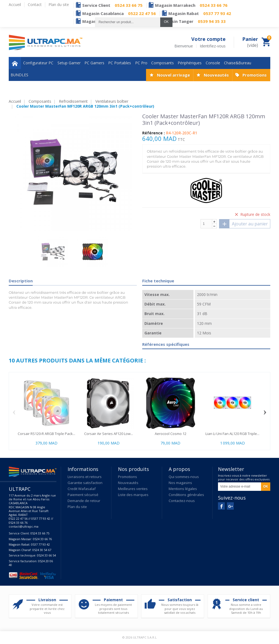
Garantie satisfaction (85, 483)
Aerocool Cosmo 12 (171, 434)
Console (213, 63)
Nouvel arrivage (173, 75)
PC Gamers (94, 63)
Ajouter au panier (244, 224)
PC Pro (141, 63)
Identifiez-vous (213, 46)
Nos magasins (180, 483)
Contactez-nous (182, 501)
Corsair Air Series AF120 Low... (109, 434)
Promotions (255, 75)
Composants (163, 63)
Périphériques (190, 63)
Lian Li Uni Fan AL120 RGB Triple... (232, 434)
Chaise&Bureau (238, 63)
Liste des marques (133, 495)
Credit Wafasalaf (82, 489)
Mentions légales (183, 489)
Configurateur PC (38, 63)
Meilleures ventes (133, 489)
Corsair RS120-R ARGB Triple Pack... (46, 434)
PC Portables (120, 63)
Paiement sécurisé (83, 495)
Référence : (154, 133)
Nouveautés (216, 75)
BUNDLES (19, 75)
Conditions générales (186, 495)
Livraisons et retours (85, 477)
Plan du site (77, 507)
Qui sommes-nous (184, 477)
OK (166, 22)
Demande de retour (84, 501)
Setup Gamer (69, 63)
